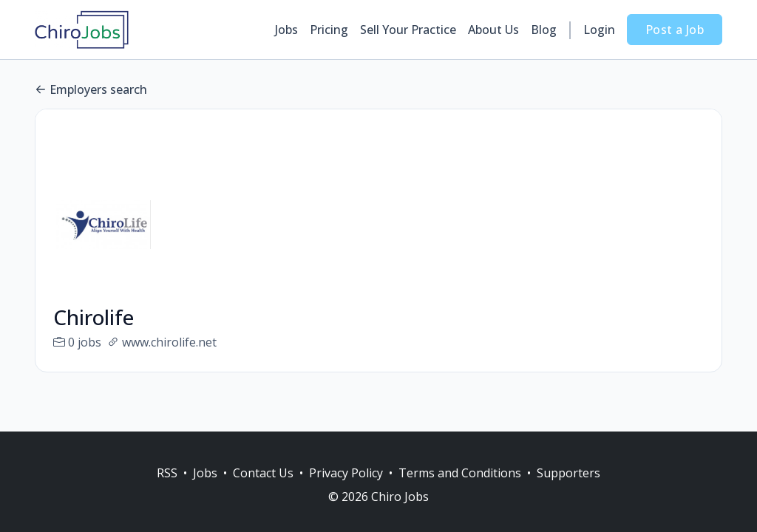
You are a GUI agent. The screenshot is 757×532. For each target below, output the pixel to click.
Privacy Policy (346, 473)
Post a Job (675, 30)
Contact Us (263, 473)
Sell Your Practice (408, 30)
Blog (544, 30)
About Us (493, 30)
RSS (167, 473)
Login (599, 30)
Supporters (568, 473)
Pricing (329, 30)
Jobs (286, 30)
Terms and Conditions (460, 473)
